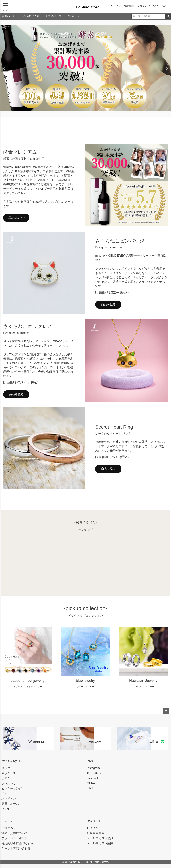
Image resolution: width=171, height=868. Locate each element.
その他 (6, 809)
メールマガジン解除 (100, 843)
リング (6, 768)
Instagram (93, 768)
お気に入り (31, 16)
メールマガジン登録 (100, 838)
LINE (90, 788)
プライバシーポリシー (16, 838)
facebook (93, 778)
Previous (4, 69)
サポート (7, 821)
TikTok (91, 783)
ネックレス (9, 773)
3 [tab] (87, 117)
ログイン (117, 6)
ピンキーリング (12, 788)
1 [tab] (82, 117)
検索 (168, 16)
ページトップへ (166, 711)
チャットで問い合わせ (16, 848)
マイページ (53, 16)
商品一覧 (8, 16)
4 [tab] (89, 117)
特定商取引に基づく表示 (17, 843)
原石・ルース (10, 804)
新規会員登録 (96, 833)
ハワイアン (9, 799)
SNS (90, 761)
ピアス (6, 778)
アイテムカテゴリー (14, 761)
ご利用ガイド (144, 6)
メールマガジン (162, 6)
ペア (4, 794)
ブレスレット (10, 783)
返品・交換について (15, 833)
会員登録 (129, 6)
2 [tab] (84, 117)
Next (167, 69)
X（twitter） (95, 773)
